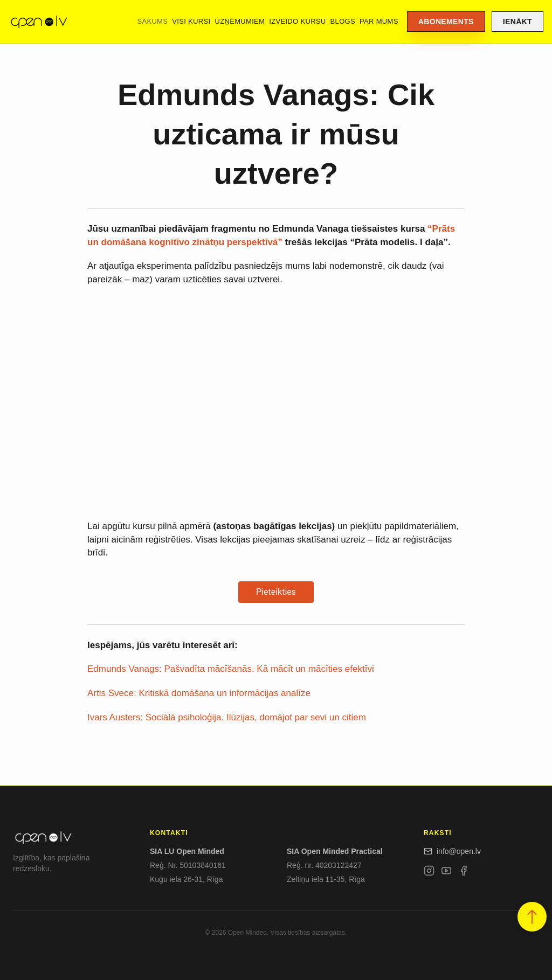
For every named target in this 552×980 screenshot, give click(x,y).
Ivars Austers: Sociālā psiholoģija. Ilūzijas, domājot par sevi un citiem (227, 717)
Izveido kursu (297, 21)
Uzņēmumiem (240, 21)
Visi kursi (191, 21)
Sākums (152, 21)
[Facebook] (464, 873)
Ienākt (517, 22)
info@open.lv (452, 851)
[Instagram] (429, 873)
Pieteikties (276, 592)
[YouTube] (446, 873)
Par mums (379, 21)
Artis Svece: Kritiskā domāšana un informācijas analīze (199, 693)
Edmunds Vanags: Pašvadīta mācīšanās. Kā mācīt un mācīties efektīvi (231, 669)
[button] (532, 917)
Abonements (446, 22)
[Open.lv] (39, 22)
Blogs (343, 21)
